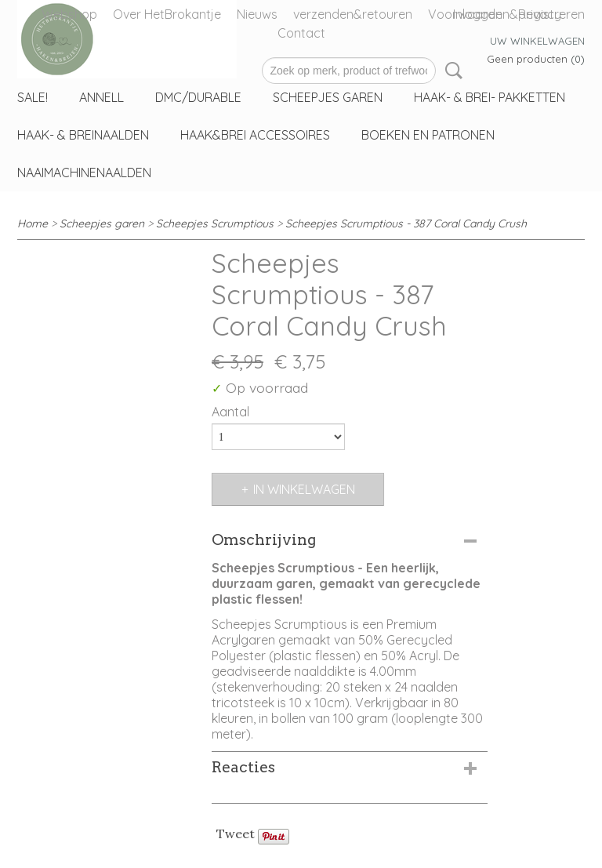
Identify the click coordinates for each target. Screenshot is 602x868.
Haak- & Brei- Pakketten (490, 97)
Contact (301, 33)
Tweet (236, 833)
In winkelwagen (304, 489)
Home (33, 223)
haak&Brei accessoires (255, 135)
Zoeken (451, 71)
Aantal (230, 412)
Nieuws (257, 14)
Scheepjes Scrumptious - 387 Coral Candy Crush (406, 223)
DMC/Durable (198, 97)
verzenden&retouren (353, 14)
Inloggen (478, 14)
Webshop (69, 14)
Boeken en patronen (428, 135)
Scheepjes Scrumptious (215, 223)
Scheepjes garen (328, 97)
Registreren (551, 14)
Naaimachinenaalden (84, 173)
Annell (102, 97)
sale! (33, 97)
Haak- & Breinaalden (83, 135)
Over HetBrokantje (167, 14)
